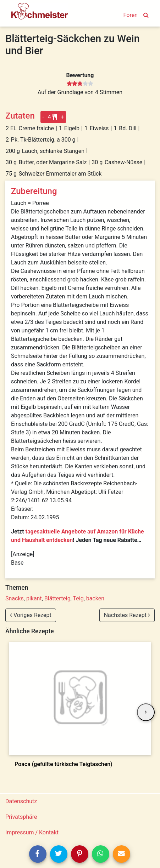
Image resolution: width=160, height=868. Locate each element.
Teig (78, 598)
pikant (34, 598)
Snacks (15, 598)
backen (95, 598)
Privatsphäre (21, 817)
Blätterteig (57, 598)
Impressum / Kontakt (32, 832)
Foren (131, 15)
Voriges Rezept (31, 615)
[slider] (80, 84)
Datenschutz (21, 801)
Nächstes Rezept (127, 615)
